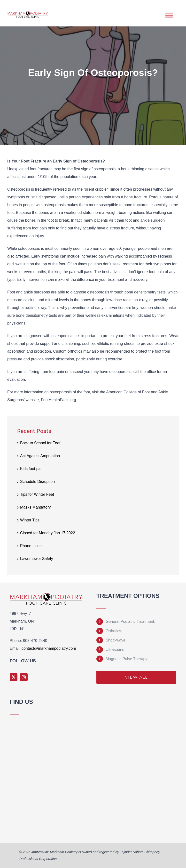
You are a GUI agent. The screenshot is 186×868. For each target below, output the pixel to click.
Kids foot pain (32, 469)
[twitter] (14, 677)
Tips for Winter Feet (37, 494)
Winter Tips (30, 520)
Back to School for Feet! (41, 443)
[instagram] (24, 677)
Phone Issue (31, 546)
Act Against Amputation (40, 456)
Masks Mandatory (35, 507)
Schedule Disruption (37, 482)
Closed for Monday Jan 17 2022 (48, 533)
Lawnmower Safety (37, 559)
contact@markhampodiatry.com (49, 648)
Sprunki (11, 833)
